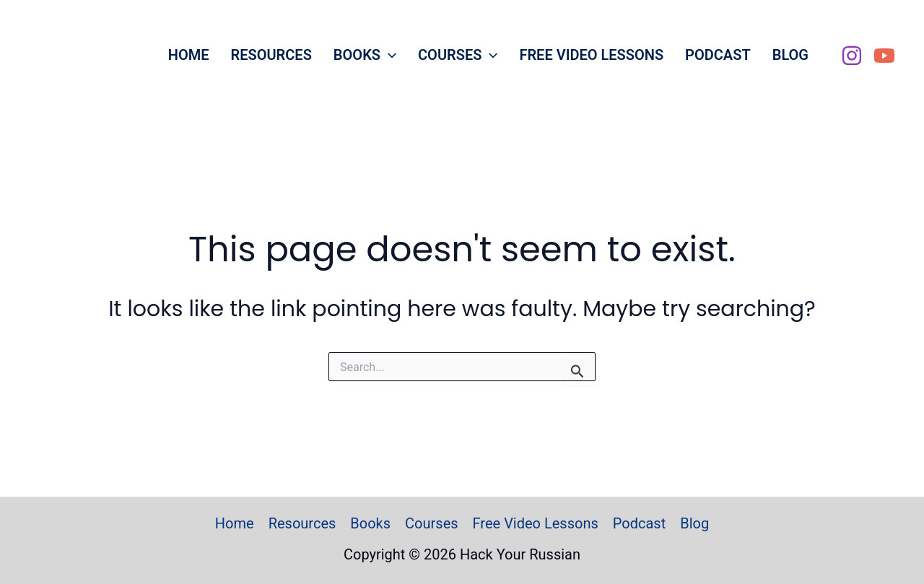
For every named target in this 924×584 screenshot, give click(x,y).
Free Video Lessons (591, 55)
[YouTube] (884, 56)
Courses (458, 55)
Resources (271, 55)
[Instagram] (852, 56)
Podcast (718, 55)
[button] (388, 55)
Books (365, 55)
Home (189, 55)
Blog (790, 55)
